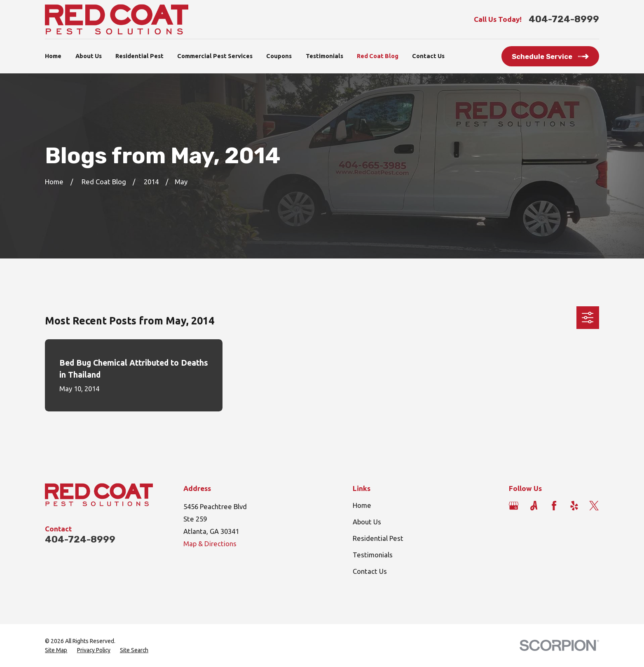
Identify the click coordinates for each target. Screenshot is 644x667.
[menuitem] (56, 650)
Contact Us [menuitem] (428, 56)
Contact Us (370, 571)
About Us (367, 522)
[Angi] (534, 506)
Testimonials (373, 555)
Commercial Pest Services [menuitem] (215, 56)
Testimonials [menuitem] (324, 56)
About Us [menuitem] (89, 56)
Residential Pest (378, 538)
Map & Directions (210, 544)
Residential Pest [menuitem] (139, 56)
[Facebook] (554, 506)
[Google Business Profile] (514, 506)
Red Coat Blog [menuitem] (378, 56)
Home (362, 505)
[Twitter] (594, 506)
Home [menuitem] (53, 56)
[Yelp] (574, 506)
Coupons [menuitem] (279, 56)
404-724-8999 (564, 19)
